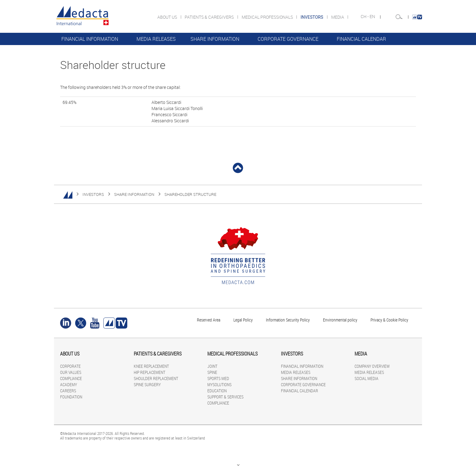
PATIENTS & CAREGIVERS (210, 17)
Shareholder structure (190, 194)
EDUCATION (217, 391)
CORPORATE (70, 366)
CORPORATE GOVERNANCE (288, 39)
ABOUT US (168, 17)
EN (373, 17)
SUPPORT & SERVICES (225, 397)
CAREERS (68, 391)
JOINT (212, 366)
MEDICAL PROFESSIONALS (268, 17)
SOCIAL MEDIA (367, 378)
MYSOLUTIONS (219, 384)
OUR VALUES (71, 372)
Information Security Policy (288, 320)
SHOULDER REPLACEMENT (156, 378)
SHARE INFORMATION (215, 39)
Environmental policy (340, 320)
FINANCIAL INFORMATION (90, 39)
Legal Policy (243, 320)
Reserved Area (209, 320)
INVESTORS (93, 194)
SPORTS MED (218, 378)
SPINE (212, 372)
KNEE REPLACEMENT (151, 366)
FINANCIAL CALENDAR (361, 39)
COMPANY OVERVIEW (372, 366)
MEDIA (338, 17)
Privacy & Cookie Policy (389, 320)
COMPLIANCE (71, 378)
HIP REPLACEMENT (150, 372)
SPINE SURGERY (147, 384)
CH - (365, 17)
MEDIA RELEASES (156, 39)
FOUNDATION (71, 397)
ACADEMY (69, 384)
